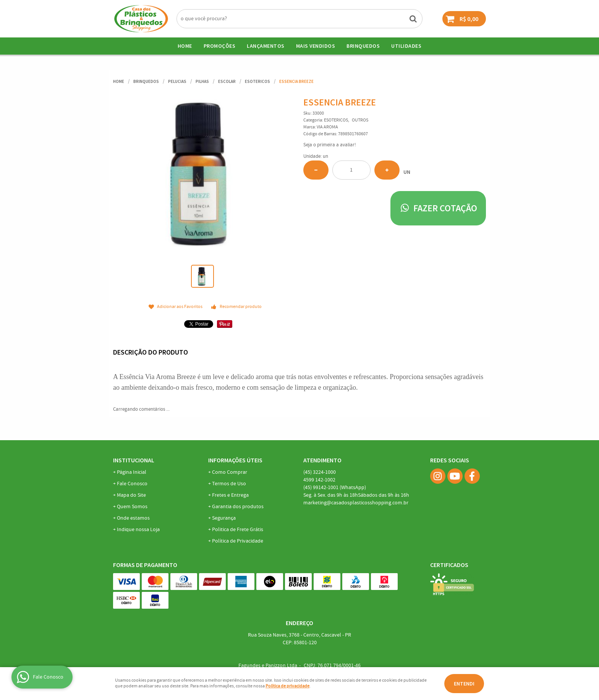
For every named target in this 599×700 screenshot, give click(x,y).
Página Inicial (132, 472)
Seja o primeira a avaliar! (330, 145)
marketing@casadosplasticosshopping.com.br (356, 503)
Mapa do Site (131, 495)
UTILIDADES (406, 46)
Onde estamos (133, 518)
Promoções (220, 46)
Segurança (224, 518)
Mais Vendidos (316, 46)
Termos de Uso (229, 484)
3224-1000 (320, 472)
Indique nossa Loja (138, 530)
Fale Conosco (132, 484)
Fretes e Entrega (230, 495)
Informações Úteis (235, 460)
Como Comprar (230, 472)
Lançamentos (266, 46)
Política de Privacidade (238, 541)
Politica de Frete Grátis (238, 530)
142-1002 (319, 480)
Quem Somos (132, 507)
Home (185, 46)
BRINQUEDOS (363, 46)
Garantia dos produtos (238, 507)
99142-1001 (335, 488)
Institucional (134, 460)
